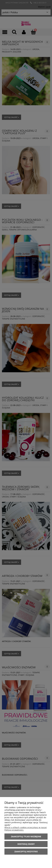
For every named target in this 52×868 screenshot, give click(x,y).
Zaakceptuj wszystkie (26, 852)
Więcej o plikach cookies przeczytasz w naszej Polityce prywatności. (26, 829)
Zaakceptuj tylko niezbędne (26, 836)
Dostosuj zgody (26, 844)
